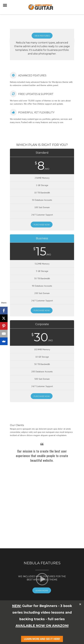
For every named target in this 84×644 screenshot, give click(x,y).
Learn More (42, 571)
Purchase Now (42, 225)
